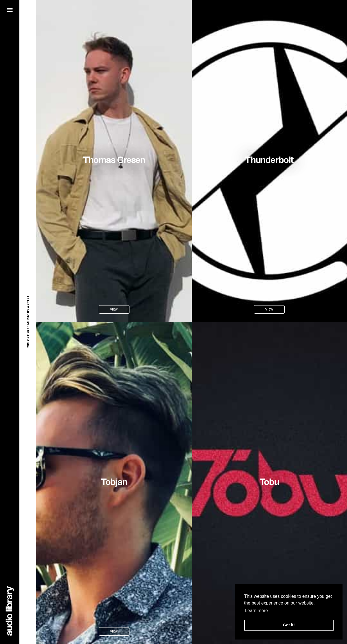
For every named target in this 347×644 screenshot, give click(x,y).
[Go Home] (10, 611)
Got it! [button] (289, 625)
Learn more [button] (256, 611)
